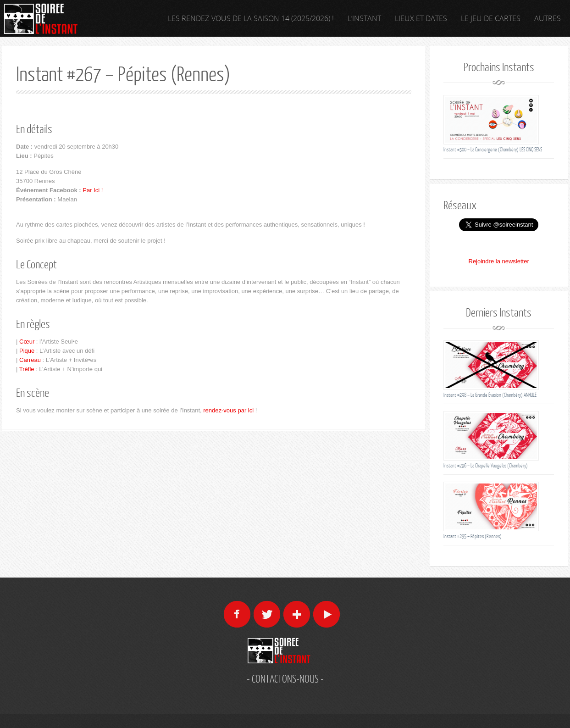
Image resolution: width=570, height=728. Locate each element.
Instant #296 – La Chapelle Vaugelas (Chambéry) (486, 465)
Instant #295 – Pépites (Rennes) (473, 536)
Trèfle (27, 369)
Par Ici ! (93, 190)
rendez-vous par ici (228, 410)
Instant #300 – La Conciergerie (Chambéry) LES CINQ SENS (493, 149)
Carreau (30, 360)
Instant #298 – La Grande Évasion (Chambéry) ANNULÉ (490, 395)
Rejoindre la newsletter (499, 261)
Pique (27, 351)
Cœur (27, 342)
